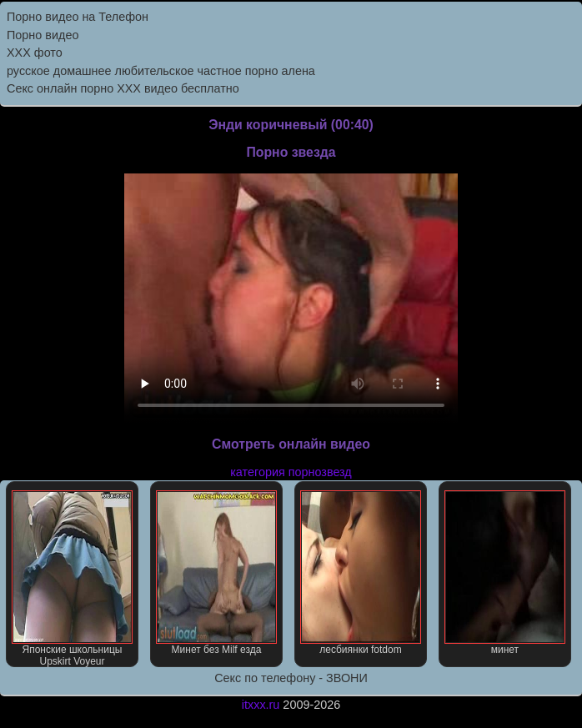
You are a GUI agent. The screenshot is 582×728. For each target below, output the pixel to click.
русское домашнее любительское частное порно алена (161, 71)
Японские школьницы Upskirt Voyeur (72, 579)
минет (505, 573)
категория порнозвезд (291, 472)
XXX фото (35, 53)
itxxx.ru (261, 705)
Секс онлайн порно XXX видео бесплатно (123, 88)
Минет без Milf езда (216, 573)
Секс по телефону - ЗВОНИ (291, 678)
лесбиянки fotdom (361, 573)
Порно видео (43, 35)
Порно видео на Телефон (78, 17)
